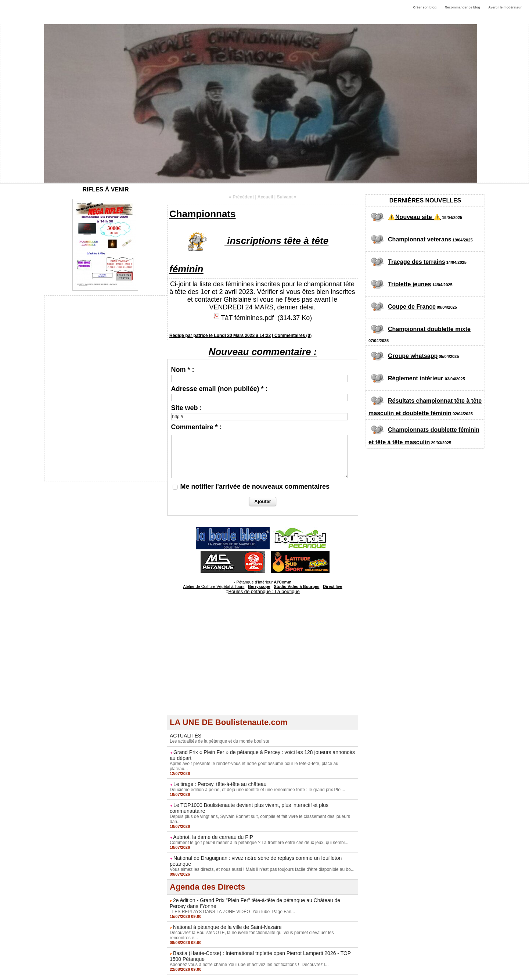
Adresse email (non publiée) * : (219, 389)
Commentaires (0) (293, 335)
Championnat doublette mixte (429, 329)
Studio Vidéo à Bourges (297, 586)
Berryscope (259, 586)
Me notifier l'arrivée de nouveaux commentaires (255, 487)
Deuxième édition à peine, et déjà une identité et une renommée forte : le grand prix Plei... (258, 790)
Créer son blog (425, 7)
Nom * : (183, 370)
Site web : (187, 408)
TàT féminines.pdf (247, 318)
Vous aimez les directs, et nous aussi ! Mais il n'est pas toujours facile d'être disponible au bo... (262, 869)
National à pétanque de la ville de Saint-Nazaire (227, 927)
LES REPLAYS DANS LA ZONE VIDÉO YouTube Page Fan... (232, 912)
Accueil (265, 197)
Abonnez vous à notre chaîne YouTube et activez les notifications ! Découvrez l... (249, 965)
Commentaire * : (197, 427)
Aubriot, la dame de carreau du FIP (213, 837)
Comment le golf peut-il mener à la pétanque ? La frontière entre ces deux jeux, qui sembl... (259, 843)
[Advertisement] (263, 663)
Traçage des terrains (417, 262)
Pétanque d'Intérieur (264, 582)
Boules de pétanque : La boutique (264, 591)
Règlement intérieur (416, 378)
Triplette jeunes (409, 284)
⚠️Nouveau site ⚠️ (414, 217)
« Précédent (241, 197)
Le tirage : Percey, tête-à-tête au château (220, 784)
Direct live (333, 586)
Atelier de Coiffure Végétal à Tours (214, 586)
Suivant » (287, 197)
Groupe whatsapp (413, 356)
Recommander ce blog (463, 7)
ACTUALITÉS (186, 736)
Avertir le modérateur (505, 7)
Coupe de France (412, 307)
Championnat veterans (420, 239)
